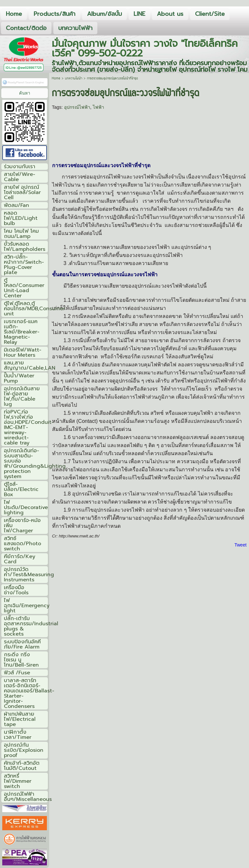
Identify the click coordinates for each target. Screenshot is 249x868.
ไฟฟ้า (98, 107)
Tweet (240, 545)
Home (56, 79)
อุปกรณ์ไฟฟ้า (77, 107)
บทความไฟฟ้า (74, 79)
